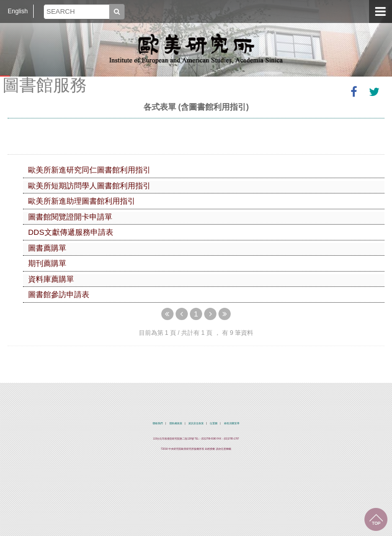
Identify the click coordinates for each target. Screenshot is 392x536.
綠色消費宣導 (232, 423)
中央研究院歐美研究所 (196, 48)
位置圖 (214, 423)
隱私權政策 (176, 423)
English (18, 11)
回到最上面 (376, 519)
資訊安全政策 (196, 423)
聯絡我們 (158, 423)
